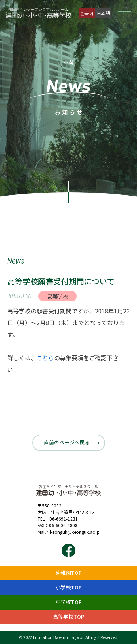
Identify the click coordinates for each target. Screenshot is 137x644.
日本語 (103, 13)
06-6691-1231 (64, 519)
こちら (45, 358)
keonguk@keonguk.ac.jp (75, 532)
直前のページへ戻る (67, 442)
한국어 (87, 13)
